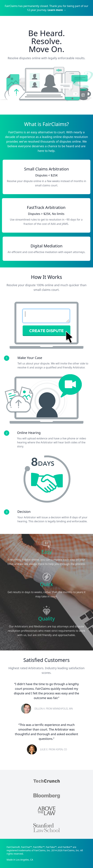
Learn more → (57, 10)
